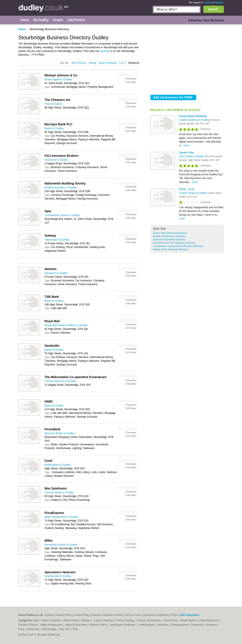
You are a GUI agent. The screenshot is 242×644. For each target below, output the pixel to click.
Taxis (75, 629)
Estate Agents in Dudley (58, 79)
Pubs (22, 629)
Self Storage (49, 629)
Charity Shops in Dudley (193, 193)
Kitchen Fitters (99, 625)
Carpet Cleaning (103, 620)
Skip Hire (65, 629)
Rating (92, 63)
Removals (33, 629)
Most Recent (79, 63)
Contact (49, 615)
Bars (37, 620)
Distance (134, 63)
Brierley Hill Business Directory (169, 236)
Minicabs (163, 625)
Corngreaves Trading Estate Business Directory (178, 246)
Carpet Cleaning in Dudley (195, 120)
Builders (86, 620)
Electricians (171, 620)
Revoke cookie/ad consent (107, 615)
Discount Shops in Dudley (60, 433)
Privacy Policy (64, 615)
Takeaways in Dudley (57, 240)
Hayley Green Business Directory (171, 249)
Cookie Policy (82, 615)
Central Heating (125, 620)
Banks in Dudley (54, 128)
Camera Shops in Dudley (59, 492)
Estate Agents (189, 620)
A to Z (123, 63)
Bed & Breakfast (52, 620)
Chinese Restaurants (149, 620)
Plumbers (212, 625)
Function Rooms (28, 625)
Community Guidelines (156, 615)
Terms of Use (133, 615)
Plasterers (197, 625)
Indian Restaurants (52, 625)
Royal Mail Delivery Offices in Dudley (66, 325)
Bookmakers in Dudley (58, 465)
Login (207, 2)
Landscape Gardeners (123, 625)
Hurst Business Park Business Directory (174, 243)
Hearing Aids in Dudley (58, 576)
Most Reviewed (108, 63)
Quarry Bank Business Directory (170, 233)
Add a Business (190, 615)
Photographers (180, 625)
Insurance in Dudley (56, 160)
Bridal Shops (71, 620)
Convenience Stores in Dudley (62, 215)
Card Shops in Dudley (192, 156)
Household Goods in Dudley (61, 545)
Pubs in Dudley (53, 104)
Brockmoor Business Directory (169, 239)
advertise (105, 51)
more (186, 145)
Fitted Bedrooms (209, 620)
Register (219, 2)
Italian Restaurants (76, 625)
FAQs (174, 615)
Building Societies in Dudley (61, 188)
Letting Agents (147, 625)
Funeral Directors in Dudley (60, 381)
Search (213, 9)
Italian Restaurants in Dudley (61, 517)
